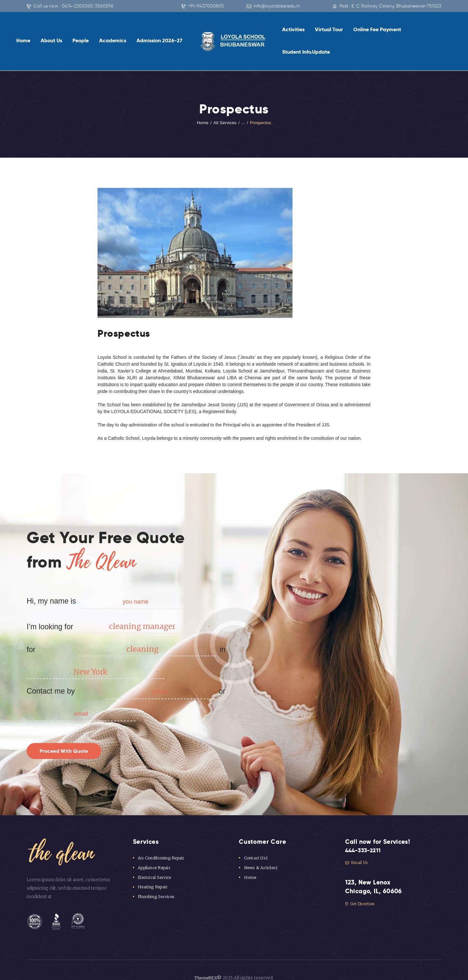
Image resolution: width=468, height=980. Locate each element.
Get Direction (362, 893)
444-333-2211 (365, 839)
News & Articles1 (261, 856)
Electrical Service (156, 866)
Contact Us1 (256, 846)
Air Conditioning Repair (162, 846)
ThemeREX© (208, 966)
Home (203, 100)
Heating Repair (153, 875)
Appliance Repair (155, 856)
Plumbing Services (157, 885)
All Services (225, 100)
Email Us (357, 851)
